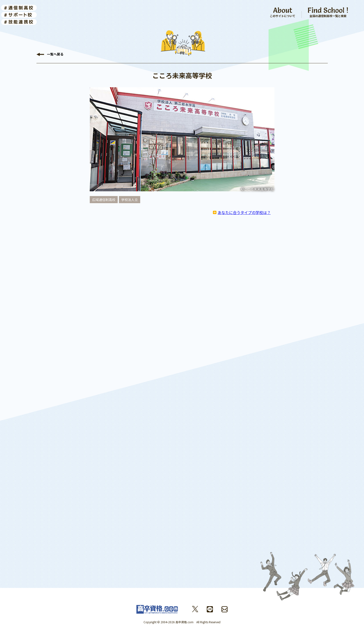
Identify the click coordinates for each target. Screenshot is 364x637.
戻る (55, 55)
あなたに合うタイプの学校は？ (244, 212)
